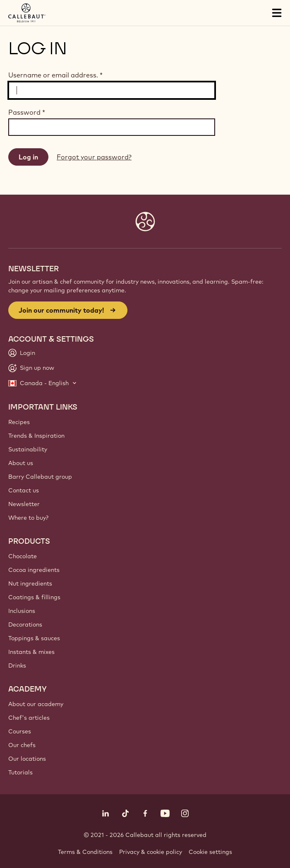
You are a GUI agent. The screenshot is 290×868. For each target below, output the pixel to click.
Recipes (19, 422)
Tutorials (20, 772)
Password (27, 112)
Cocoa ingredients (34, 570)
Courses (20, 731)
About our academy (36, 704)
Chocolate (23, 556)
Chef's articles (29, 718)
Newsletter (24, 504)
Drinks (17, 665)
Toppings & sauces (34, 638)
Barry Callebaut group (40, 477)
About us (21, 463)
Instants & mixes (31, 652)
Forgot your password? (94, 157)
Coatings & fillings (34, 597)
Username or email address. (55, 75)
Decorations (25, 624)
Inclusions (22, 611)
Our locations (27, 759)
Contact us (24, 490)
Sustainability (28, 449)
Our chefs (22, 745)
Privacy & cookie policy (151, 852)
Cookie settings (210, 852)
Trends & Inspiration (36, 436)
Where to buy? (28, 518)
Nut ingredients (30, 583)
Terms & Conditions (85, 852)
